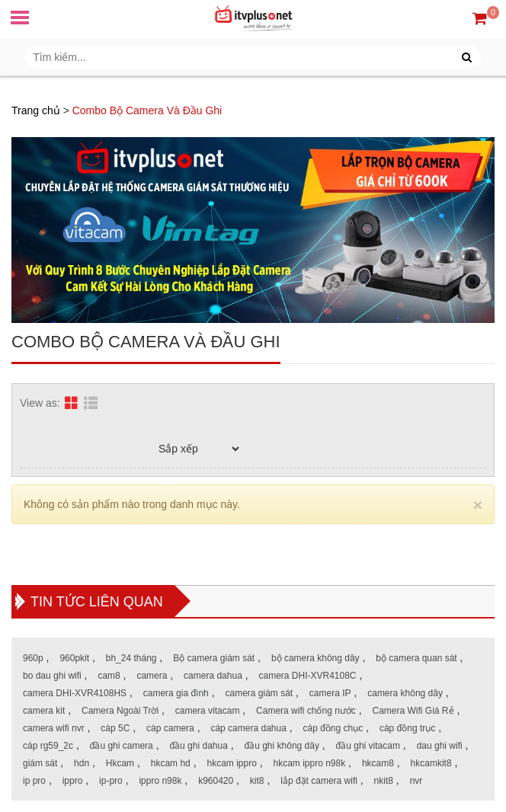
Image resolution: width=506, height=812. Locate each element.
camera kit (44, 711)
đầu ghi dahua (198, 746)
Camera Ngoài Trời (120, 711)
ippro (73, 781)
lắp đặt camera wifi (319, 781)
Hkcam (120, 763)
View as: (40, 403)
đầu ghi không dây (282, 746)
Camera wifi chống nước (306, 711)
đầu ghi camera (122, 746)
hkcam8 (378, 763)
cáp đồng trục (407, 728)
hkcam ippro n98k (310, 763)
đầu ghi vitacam (368, 746)
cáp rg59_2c (48, 746)
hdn (82, 763)
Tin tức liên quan (97, 602)
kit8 (257, 781)
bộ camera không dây (315, 658)
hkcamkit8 (431, 763)
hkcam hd (171, 763)
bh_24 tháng (131, 658)
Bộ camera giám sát (214, 658)
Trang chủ (36, 110)
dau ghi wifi (440, 746)
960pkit (74, 658)
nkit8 (384, 781)
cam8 (109, 676)
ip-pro (111, 781)
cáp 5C (115, 728)
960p (33, 658)
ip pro (34, 781)
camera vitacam (208, 711)
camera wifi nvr (54, 728)
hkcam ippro (231, 763)
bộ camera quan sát (416, 658)
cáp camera (170, 728)
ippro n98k (160, 781)
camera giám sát (259, 693)
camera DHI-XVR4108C (307, 676)
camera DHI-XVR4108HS (75, 693)
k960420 (216, 781)
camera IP (330, 693)
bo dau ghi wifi (52, 676)
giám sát (40, 763)
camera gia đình (176, 693)
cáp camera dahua (248, 728)
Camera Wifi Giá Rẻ (413, 711)
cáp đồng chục (333, 728)
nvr (416, 781)
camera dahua (213, 676)
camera (152, 676)
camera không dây (405, 693)
